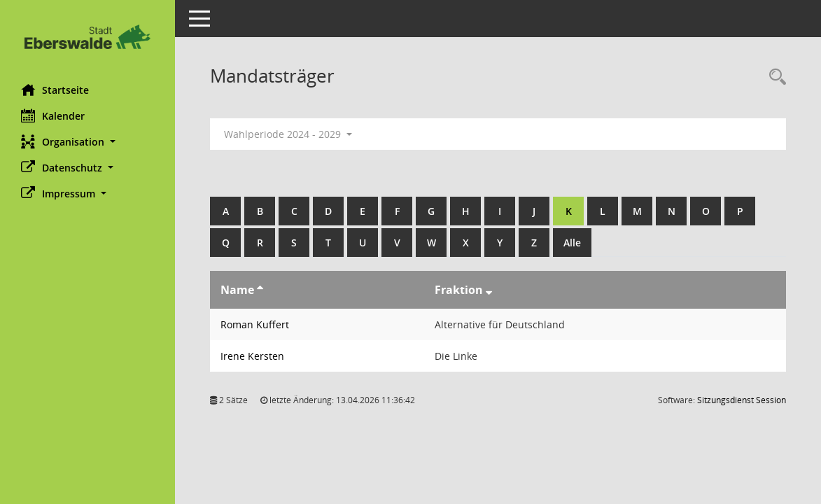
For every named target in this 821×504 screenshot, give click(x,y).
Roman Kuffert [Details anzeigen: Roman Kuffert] (255, 324)
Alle (572, 243)
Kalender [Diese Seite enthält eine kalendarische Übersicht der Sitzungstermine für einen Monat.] (53, 115)
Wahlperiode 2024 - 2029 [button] (288, 134)
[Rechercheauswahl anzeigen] (774, 77)
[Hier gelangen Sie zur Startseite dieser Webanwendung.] (87, 37)
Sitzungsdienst (742, 400)
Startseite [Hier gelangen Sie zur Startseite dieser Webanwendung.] (55, 90)
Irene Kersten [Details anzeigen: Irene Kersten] (252, 356)
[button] (87, 142)
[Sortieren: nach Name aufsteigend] (260, 290)
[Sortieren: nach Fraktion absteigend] (489, 290)
